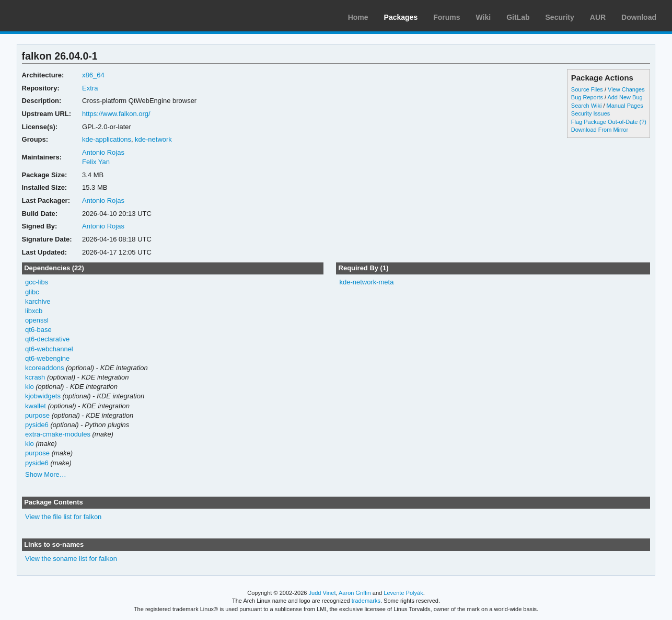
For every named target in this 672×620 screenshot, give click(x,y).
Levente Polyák (403, 593)
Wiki (484, 17)
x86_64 (93, 75)
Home (358, 17)
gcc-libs (37, 282)
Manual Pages (625, 106)
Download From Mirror (600, 130)
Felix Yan (96, 162)
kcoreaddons (44, 368)
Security (560, 17)
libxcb (34, 311)
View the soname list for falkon (71, 559)
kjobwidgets (43, 396)
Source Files (587, 89)
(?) (642, 122)
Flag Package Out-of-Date (605, 122)
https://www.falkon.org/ (116, 114)
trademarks (366, 601)
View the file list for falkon (63, 517)
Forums (447, 17)
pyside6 (37, 425)
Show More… (46, 474)
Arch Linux (57, 16)
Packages (401, 17)
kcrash (35, 377)
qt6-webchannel (49, 349)
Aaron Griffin (355, 593)
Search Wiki (587, 106)
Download (639, 17)
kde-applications (107, 139)
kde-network (153, 139)
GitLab (518, 17)
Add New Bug (625, 97)
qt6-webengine (47, 358)
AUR (598, 17)
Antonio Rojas (103, 152)
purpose (37, 415)
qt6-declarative (47, 339)
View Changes (626, 89)
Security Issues (590, 113)
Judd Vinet (322, 593)
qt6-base (38, 330)
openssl (37, 320)
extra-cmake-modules (58, 434)
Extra (90, 88)
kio (30, 387)
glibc (32, 292)
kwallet (36, 406)
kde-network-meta (366, 282)
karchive (38, 301)
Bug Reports (587, 97)
